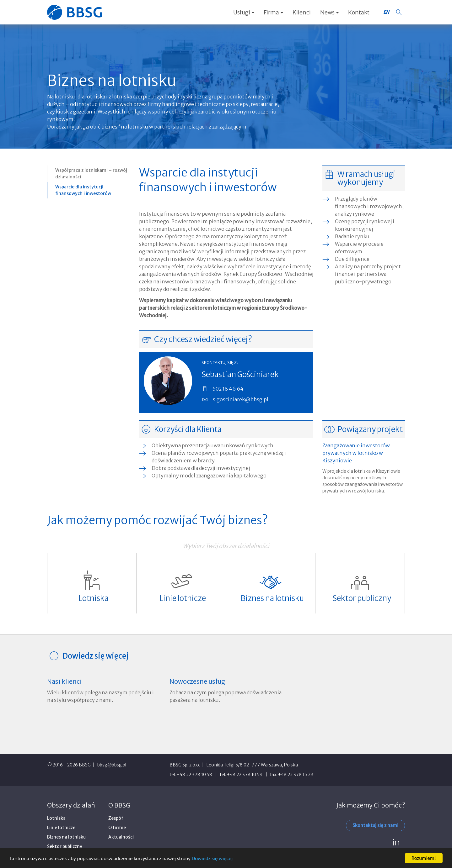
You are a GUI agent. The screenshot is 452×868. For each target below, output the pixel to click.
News (329, 12)
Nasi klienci (64, 681)
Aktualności (121, 837)
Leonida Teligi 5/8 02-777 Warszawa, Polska (252, 765)
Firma (273, 12)
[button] (399, 12)
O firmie (117, 828)
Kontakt (359, 12)
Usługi (244, 12)
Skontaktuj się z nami (375, 825)
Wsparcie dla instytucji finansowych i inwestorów (83, 190)
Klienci (302, 12)
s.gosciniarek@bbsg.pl (241, 399)
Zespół (116, 818)
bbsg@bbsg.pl (112, 765)
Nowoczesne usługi (198, 681)
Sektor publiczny (65, 846)
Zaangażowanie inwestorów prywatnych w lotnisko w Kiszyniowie (356, 453)
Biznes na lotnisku (66, 837)
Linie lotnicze (61, 828)
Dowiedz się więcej (212, 859)
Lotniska (56, 818)
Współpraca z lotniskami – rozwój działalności (91, 174)
